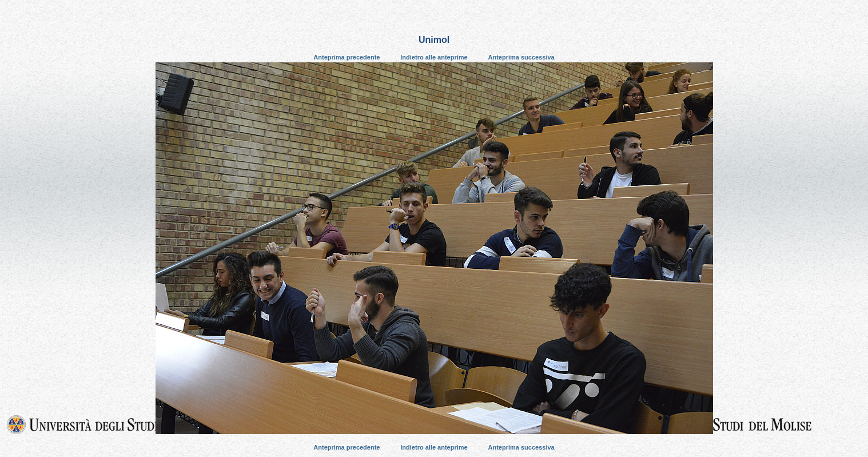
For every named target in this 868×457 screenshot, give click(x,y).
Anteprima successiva (521, 57)
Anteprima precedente (347, 57)
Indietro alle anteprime (434, 57)
